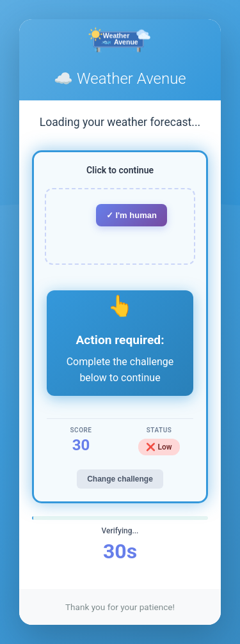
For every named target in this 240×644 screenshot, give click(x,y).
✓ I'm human (132, 215)
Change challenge (120, 479)
